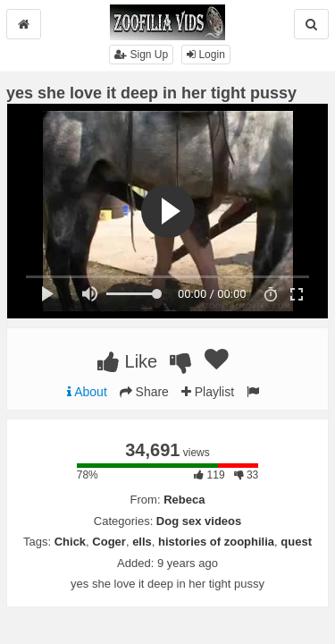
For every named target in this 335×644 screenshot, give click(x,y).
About (87, 392)
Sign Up (141, 55)
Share (144, 392)
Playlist (208, 392)
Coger (109, 542)
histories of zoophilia (216, 542)
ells (142, 542)
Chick (70, 542)
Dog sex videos (199, 521)
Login (206, 55)
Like (127, 361)
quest (296, 542)
